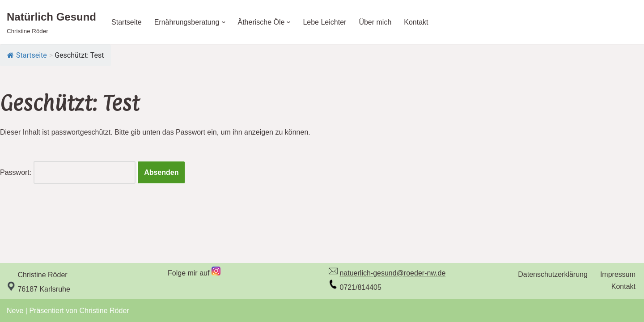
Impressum (618, 274)
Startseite (127, 22)
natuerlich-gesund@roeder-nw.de (392, 273)
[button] (224, 22)
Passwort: (68, 172)
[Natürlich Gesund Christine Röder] (51, 22)
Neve (15, 311)
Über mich (375, 22)
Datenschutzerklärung (553, 274)
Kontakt (416, 22)
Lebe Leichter (324, 22)
